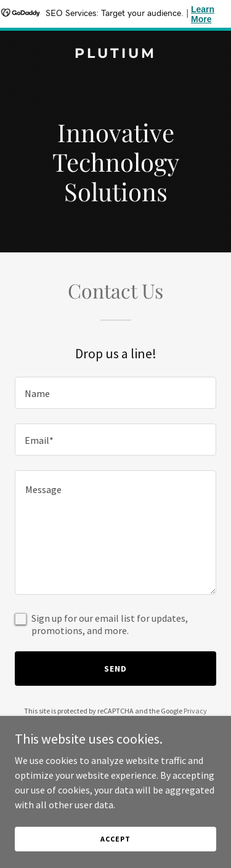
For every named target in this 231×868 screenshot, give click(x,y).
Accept (115, 855)
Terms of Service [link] (123, 722)
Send (115, 669)
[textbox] (115, 393)
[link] (115, 54)
